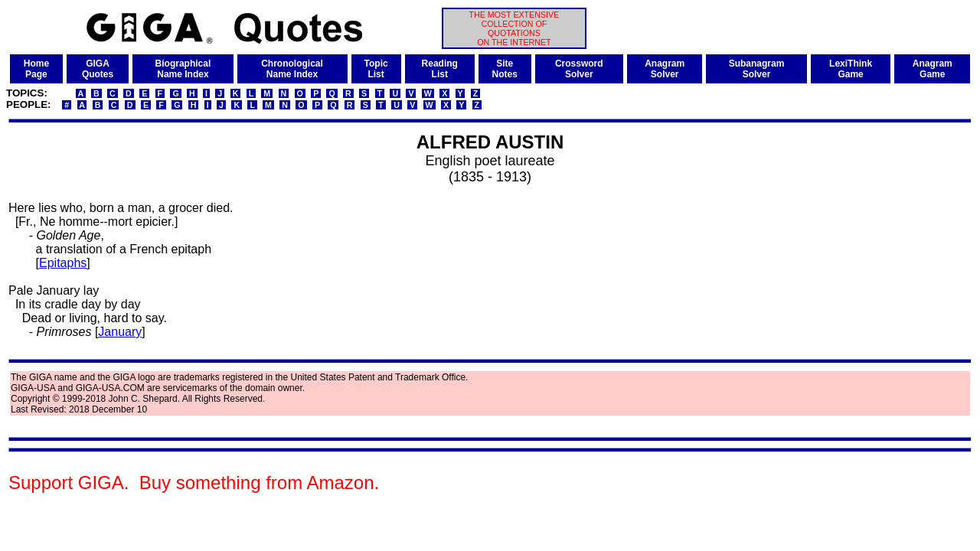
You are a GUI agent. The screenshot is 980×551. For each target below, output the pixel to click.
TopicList (376, 69)
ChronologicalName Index (292, 69)
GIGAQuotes (98, 69)
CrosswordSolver (579, 69)
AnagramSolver (665, 69)
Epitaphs (63, 263)
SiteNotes (505, 69)
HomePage (36, 69)
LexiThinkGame (851, 69)
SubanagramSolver (757, 69)
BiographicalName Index (183, 69)
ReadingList (440, 69)
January (120, 332)
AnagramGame (933, 69)
